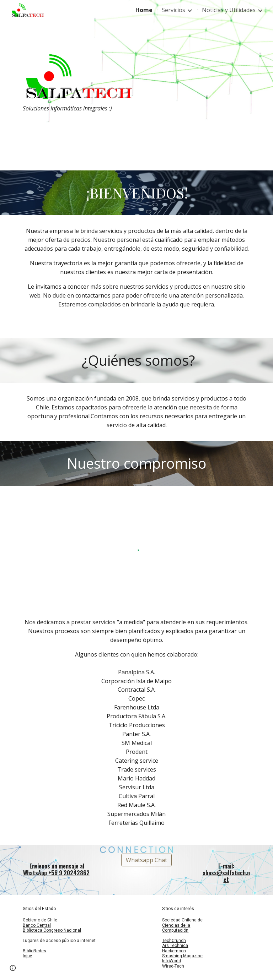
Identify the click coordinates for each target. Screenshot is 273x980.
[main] (77, 108)
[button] (13, 968)
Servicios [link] (173, 10)
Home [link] (144, 10)
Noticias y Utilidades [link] (229, 10)
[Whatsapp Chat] (146, 860)
